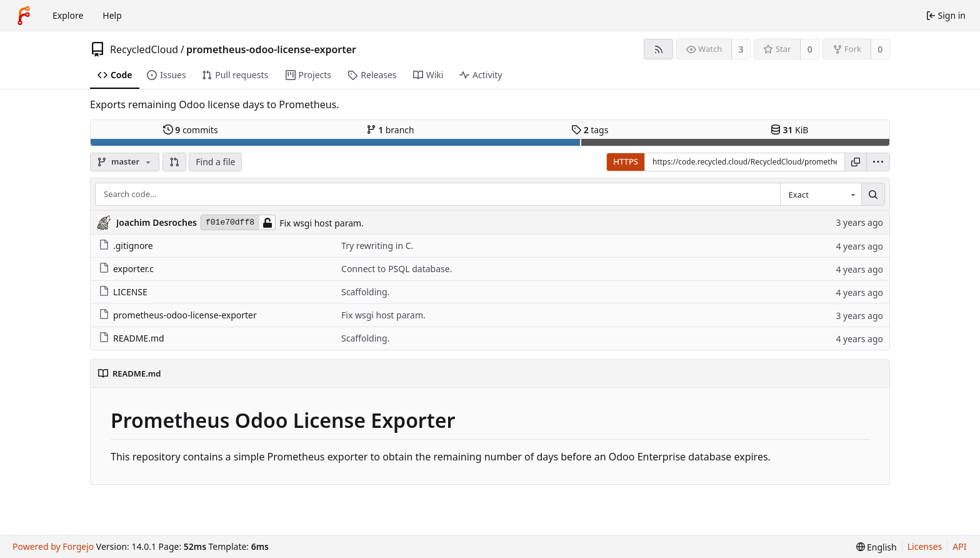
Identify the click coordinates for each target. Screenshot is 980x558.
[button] (174, 162)
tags (590, 130)
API (959, 546)
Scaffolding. (365, 292)
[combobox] (821, 195)
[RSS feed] (658, 49)
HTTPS (626, 161)
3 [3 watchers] (741, 49)
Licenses (925, 546)
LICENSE (123, 292)
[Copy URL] (856, 162)
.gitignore (126, 246)
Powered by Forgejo (53, 546)
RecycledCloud (144, 49)
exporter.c (126, 269)
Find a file (215, 162)
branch (390, 130)
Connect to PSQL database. (397, 269)
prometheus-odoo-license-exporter (271, 49)
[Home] (24, 16)
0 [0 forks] (880, 49)
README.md (132, 338)
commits (191, 130)
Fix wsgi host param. (322, 223)
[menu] (878, 162)
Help (112, 15)
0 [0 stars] (810, 49)
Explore (68, 15)
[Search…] (873, 195)
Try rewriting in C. (377, 246)
